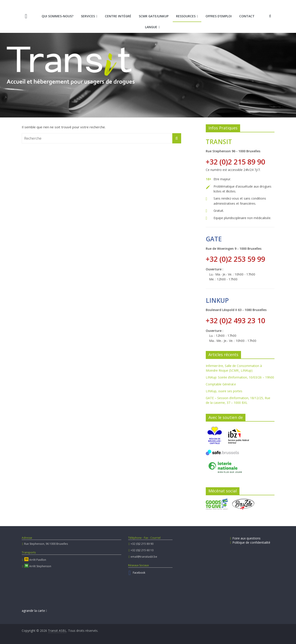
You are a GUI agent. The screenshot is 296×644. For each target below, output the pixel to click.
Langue (151, 27)
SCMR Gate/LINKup (154, 16)
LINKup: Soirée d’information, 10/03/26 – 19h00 (240, 377)
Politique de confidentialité (250, 542)
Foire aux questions (245, 538)
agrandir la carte (34, 611)
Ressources (186, 16)
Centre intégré (118, 16)
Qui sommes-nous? (58, 16)
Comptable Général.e (221, 384)
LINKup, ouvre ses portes (224, 391)
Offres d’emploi (219, 16)
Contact (247, 16)
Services (88, 16)
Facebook (139, 573)
